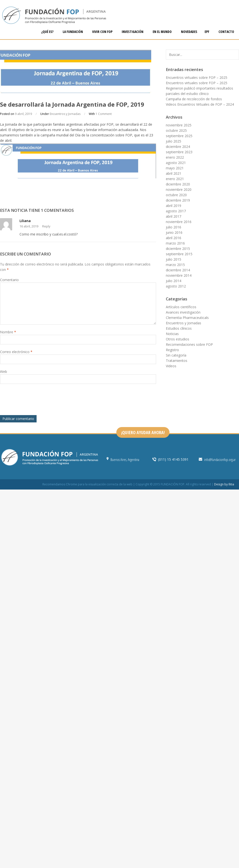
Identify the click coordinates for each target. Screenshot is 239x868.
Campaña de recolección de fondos (194, 99)
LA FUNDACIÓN (73, 32)
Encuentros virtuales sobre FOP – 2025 (197, 77)
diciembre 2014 (178, 270)
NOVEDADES (189, 32)
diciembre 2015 (178, 249)
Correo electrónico (16, 352)
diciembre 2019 (178, 200)
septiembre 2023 (179, 152)
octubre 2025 (176, 130)
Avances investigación (183, 312)
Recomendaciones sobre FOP (189, 344)
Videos (171, 366)
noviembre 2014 (179, 275)
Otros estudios (178, 339)
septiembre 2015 (179, 254)
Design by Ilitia (224, 484)
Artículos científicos (181, 307)
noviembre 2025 (179, 125)
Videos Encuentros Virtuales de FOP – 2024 (200, 104)
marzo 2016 (175, 243)
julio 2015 (174, 259)
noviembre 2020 (179, 189)
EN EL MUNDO (163, 32)
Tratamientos (177, 361)
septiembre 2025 (179, 136)
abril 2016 (174, 238)
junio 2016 (174, 232)
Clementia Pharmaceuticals (187, 318)
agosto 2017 (176, 211)
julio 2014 (174, 281)
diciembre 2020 (178, 184)
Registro (172, 350)
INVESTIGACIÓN (133, 32)
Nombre (8, 332)
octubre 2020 (176, 195)
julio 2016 (174, 227)
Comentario (9, 280)
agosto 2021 (176, 163)
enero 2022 (175, 157)
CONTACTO (226, 32)
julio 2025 (174, 141)
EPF (207, 32)
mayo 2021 (175, 168)
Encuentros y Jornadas (65, 114)
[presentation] (37, 401)
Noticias (172, 334)
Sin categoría (176, 355)
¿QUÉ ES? (48, 32)
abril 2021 (174, 173)
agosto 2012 (176, 286)
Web (4, 372)
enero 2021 (175, 179)
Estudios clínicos (179, 328)
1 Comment (104, 114)
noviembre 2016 (179, 222)
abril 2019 (174, 206)
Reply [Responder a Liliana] (46, 226)
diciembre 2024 (178, 147)
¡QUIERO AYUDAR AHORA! (143, 432)
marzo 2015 (175, 265)
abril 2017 (174, 216)
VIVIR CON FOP (103, 32)
